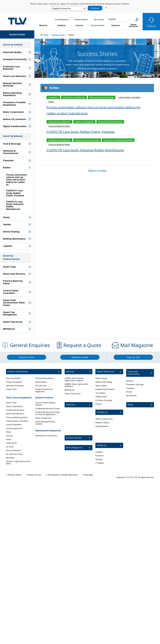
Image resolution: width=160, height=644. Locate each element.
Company (130, 388)
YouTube (99, 459)
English (112, 19)
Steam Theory (101, 378)
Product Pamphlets (14, 382)
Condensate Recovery (15, 410)
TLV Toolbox (100, 393)
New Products (41, 382)
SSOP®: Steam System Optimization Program (74, 379)
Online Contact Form (104, 419)
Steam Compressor (43, 418)
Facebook (99, 456)
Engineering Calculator (105, 389)
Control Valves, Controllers (17, 421)
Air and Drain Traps (14, 454)
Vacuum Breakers (14, 450)
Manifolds (10, 458)
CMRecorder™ (101, 397)
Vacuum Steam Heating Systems (45, 404)
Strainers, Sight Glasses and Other (18, 462)
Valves (9, 439)
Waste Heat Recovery (15, 414)
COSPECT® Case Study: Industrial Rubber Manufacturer (85, 150)
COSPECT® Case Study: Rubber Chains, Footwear (81, 132)
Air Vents (10, 447)
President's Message (135, 384)
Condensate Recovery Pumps (48, 408)
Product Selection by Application (44, 390)
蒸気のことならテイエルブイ (17, 21)
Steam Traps (11, 403)
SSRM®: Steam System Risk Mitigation (76, 385)
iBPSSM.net (69, 390)
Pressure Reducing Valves (17, 417)
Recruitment (131, 396)
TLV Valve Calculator (104, 400)
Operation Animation (15, 386)
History (129, 392)
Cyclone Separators (14, 428)
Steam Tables (101, 386)
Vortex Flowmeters (14, 425)
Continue (95, 8)
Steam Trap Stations (14, 406)
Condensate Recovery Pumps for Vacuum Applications (48, 413)
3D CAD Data (41, 386)
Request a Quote (102, 422)
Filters (9, 432)
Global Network (102, 426)
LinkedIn (99, 452)
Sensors (9, 436)
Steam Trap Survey (73, 394)
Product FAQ (11, 389)
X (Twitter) (100, 463)
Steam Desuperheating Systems (45, 423)
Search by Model (13, 378)
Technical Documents (44, 378)
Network (130, 381)
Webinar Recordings (104, 382)
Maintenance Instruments (46, 436)
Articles (99, 404)
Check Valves (12, 443)
